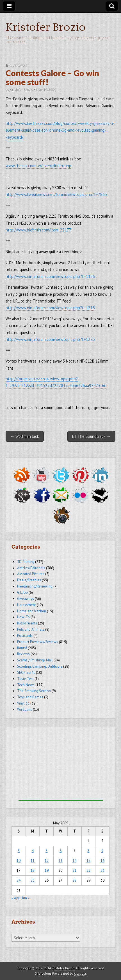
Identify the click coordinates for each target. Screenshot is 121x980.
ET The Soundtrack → (91, 436)
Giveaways (18, 66)
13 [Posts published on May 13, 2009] (60, 861)
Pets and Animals (31, 629)
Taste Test (25, 679)
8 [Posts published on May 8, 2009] (88, 851)
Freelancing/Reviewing (35, 586)
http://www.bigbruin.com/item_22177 (38, 230)
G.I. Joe (22, 592)
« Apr (15, 898)
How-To (23, 617)
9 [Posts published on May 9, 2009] (102, 851)
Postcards (25, 636)
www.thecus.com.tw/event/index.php (38, 166)
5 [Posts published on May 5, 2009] (46, 851)
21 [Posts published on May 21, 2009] (74, 870)
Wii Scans (25, 709)
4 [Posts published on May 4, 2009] (33, 851)
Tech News (26, 685)
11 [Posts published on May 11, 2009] (33, 861)
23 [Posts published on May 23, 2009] (102, 870)
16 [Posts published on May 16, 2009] (102, 861)
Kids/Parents (27, 623)
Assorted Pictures (31, 574)
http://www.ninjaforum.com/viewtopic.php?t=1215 (50, 308)
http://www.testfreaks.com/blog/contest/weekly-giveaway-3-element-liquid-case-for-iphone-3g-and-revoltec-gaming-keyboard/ (60, 130)
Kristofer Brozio (46, 27)
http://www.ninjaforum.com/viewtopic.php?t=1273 (50, 339)
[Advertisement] (61, 765)
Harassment (27, 605)
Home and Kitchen (32, 611)
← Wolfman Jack (25, 436)
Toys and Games (30, 697)
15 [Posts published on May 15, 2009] (88, 861)
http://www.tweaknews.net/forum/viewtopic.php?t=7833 (56, 194)
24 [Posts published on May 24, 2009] (19, 880)
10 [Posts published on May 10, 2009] (19, 861)
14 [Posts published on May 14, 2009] (74, 861)
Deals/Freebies (29, 580)
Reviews (23, 654)
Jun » (26, 898)
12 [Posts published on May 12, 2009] (47, 861)
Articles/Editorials (31, 568)
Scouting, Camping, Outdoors (40, 666)
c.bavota (80, 973)
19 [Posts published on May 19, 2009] (47, 870)
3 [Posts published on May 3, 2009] (19, 851)
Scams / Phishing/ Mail (35, 660)
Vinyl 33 (23, 703)
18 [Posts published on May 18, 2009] (33, 870)
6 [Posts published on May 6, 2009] (60, 851)
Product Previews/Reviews (38, 642)
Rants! (22, 648)
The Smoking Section (34, 691)
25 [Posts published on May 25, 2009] (33, 880)
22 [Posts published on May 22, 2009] (88, 870)
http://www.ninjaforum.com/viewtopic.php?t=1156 (50, 276)
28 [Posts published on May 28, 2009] (74, 880)
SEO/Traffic (26, 673)
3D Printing (26, 562)
